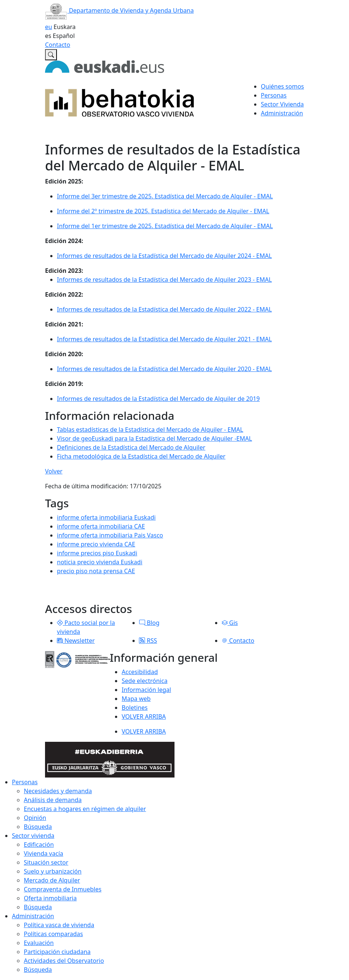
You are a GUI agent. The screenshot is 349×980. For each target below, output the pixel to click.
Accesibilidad (140, 672)
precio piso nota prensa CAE (96, 571)
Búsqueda (38, 827)
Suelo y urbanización (53, 871)
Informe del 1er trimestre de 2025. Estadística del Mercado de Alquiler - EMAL (165, 226)
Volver (54, 471)
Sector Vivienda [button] (282, 104)
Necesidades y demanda (58, 791)
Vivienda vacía (44, 853)
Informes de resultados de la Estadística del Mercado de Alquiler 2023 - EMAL (164, 280)
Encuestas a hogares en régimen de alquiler (85, 809)
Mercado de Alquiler (52, 880)
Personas (25, 782)
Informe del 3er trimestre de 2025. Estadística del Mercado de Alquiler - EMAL (165, 196)
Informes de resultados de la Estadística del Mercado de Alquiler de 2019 (158, 399)
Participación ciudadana (57, 952)
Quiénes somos (282, 86)
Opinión (35, 818)
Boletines (135, 708)
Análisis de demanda (53, 800)
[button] (60, 623)
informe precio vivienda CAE (96, 544)
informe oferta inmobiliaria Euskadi (106, 517)
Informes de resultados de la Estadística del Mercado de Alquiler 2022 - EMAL (164, 309)
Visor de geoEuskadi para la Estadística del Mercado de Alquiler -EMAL (154, 438)
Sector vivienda (33, 836)
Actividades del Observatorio (64, 961)
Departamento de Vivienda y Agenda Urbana (119, 10)
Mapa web (136, 699)
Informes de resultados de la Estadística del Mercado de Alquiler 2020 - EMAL (164, 369)
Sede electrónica (145, 681)
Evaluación (39, 943)
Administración (33, 916)
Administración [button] (282, 113)
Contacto (58, 45)
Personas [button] (274, 95)
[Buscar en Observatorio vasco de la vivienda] (51, 55)
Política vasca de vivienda (59, 925)
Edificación (39, 845)
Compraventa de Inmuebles (63, 889)
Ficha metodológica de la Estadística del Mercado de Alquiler (141, 456)
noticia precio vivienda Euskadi (100, 562)
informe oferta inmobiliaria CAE (101, 526)
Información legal (146, 690)
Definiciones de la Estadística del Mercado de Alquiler (131, 447)
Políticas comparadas (53, 934)
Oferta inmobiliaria (50, 898)
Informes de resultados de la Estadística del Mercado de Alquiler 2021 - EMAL (164, 339)
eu (49, 27)
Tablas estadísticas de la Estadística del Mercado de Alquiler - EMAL (150, 430)
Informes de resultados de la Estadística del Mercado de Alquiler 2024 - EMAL (164, 256)
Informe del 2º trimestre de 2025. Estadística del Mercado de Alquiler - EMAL (163, 211)
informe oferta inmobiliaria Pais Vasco (110, 535)
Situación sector (46, 862)
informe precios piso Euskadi (97, 553)
